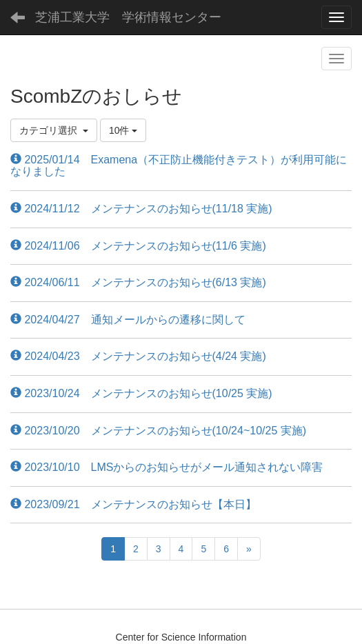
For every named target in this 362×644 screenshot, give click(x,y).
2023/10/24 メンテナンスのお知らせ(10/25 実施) (141, 393)
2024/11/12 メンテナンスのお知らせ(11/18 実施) (141, 209)
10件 (123, 130)
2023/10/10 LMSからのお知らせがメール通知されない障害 (167, 467)
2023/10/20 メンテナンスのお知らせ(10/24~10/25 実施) (158, 431)
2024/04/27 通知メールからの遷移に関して (128, 320)
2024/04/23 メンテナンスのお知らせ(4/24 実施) (138, 356)
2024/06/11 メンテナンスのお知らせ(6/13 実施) (138, 282)
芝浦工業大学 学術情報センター (128, 17)
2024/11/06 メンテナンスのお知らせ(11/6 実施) (138, 246)
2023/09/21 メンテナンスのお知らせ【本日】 (133, 504)
